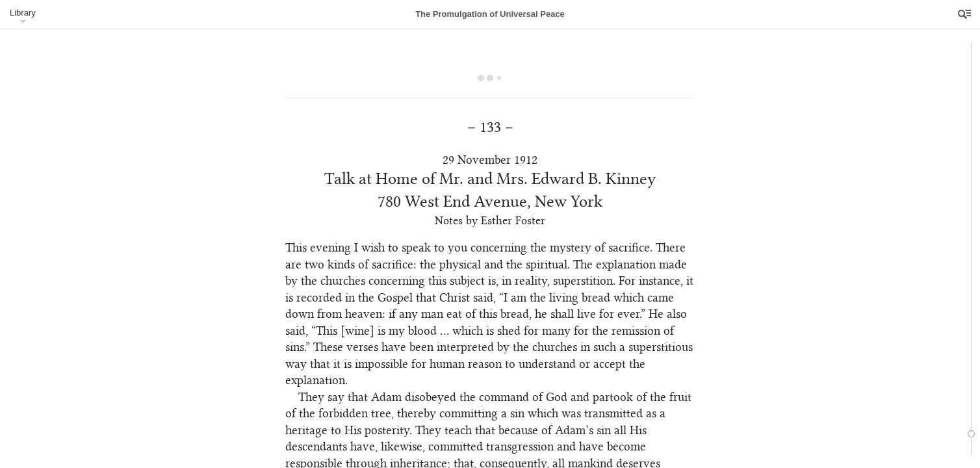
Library (23, 13)
